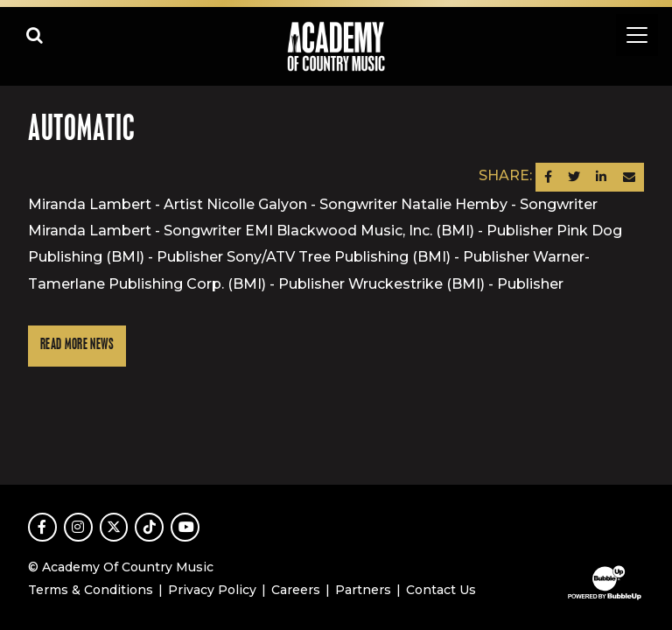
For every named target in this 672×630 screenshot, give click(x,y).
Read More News (77, 345)
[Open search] (35, 35)
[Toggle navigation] (637, 35)
